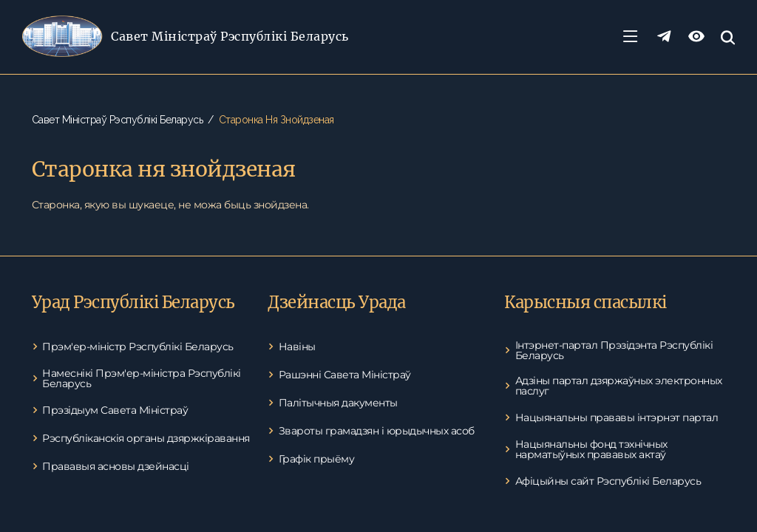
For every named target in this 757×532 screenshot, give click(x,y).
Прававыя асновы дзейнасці (116, 466)
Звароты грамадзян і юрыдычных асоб (377, 431)
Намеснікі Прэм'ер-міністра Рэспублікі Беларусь (142, 378)
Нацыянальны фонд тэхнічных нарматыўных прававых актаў (591, 449)
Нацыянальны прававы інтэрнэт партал (617, 417)
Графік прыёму (317, 459)
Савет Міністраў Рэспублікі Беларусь (230, 36)
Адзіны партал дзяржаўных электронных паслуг (619, 386)
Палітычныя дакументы (338, 403)
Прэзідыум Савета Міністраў (115, 410)
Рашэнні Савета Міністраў (345, 375)
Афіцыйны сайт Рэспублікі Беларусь (608, 481)
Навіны (297, 347)
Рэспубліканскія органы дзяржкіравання (146, 438)
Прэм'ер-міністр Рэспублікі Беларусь (138, 347)
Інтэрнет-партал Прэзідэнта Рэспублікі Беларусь (614, 350)
